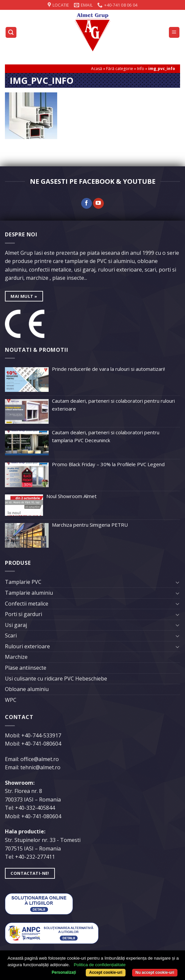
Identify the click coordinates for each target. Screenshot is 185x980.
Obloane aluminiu (27, 689)
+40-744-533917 (41, 735)
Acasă (97, 69)
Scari (11, 635)
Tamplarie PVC (23, 582)
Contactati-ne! (30, 873)
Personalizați (64, 972)
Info (141, 69)
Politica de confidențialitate (100, 965)
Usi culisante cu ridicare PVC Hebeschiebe (56, 679)
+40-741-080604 (41, 744)
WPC (11, 700)
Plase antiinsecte (26, 668)
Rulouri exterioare (27, 646)
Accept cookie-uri (106, 972)
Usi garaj (16, 625)
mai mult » (24, 296)
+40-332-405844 (35, 808)
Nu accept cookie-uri (155, 972)
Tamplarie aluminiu (29, 593)
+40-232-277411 (35, 857)
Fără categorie (120, 69)
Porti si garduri (23, 614)
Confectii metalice (27, 604)
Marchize (16, 657)
